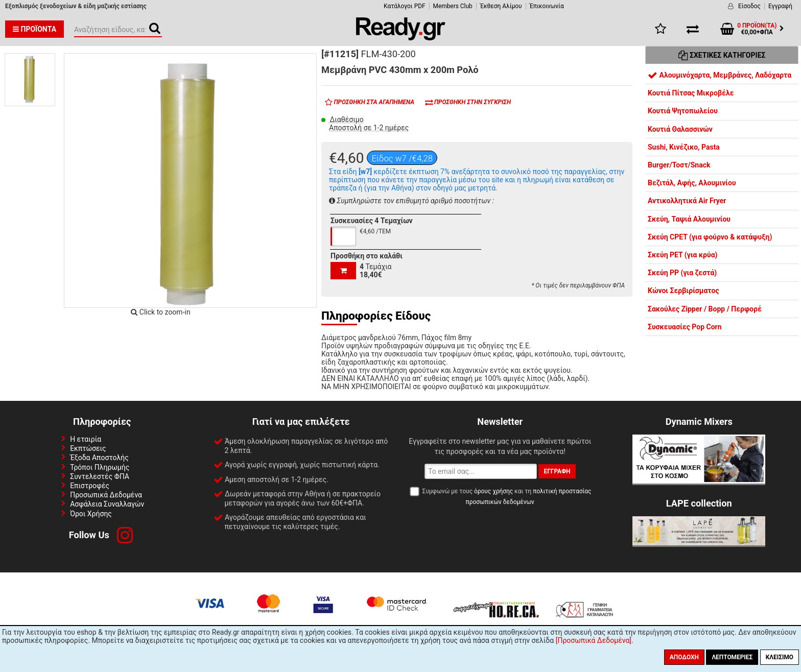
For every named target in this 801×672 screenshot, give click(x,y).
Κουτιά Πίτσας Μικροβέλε (691, 93)
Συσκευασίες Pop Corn (685, 327)
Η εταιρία (86, 439)
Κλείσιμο (780, 657)
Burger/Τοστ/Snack (679, 165)
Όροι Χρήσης (91, 514)
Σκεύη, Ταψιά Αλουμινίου (689, 219)
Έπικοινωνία (547, 6)
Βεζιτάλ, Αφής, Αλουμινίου (692, 183)
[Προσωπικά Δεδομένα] (594, 640)
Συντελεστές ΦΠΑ (100, 476)
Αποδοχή (684, 657)
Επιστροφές (90, 486)
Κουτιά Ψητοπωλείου (683, 111)
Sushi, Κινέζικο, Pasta (684, 147)
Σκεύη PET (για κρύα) (682, 255)
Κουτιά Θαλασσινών (680, 129)
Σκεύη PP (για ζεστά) (682, 273)
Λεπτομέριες (732, 657)
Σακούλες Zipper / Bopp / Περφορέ (705, 309)
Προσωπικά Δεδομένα (106, 495)
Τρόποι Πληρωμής (100, 467)
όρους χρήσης (493, 491)
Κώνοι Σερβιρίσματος (684, 291)
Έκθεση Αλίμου (501, 6)
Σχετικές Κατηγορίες (722, 55)
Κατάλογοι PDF (404, 6)
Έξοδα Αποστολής (99, 458)
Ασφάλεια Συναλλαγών (107, 504)
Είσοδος (749, 6)
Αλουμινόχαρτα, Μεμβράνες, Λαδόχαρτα (720, 75)
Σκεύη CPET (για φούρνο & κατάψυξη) (710, 237)
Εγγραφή (780, 6)
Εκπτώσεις (88, 448)
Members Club (453, 6)
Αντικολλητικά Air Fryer (687, 201)
